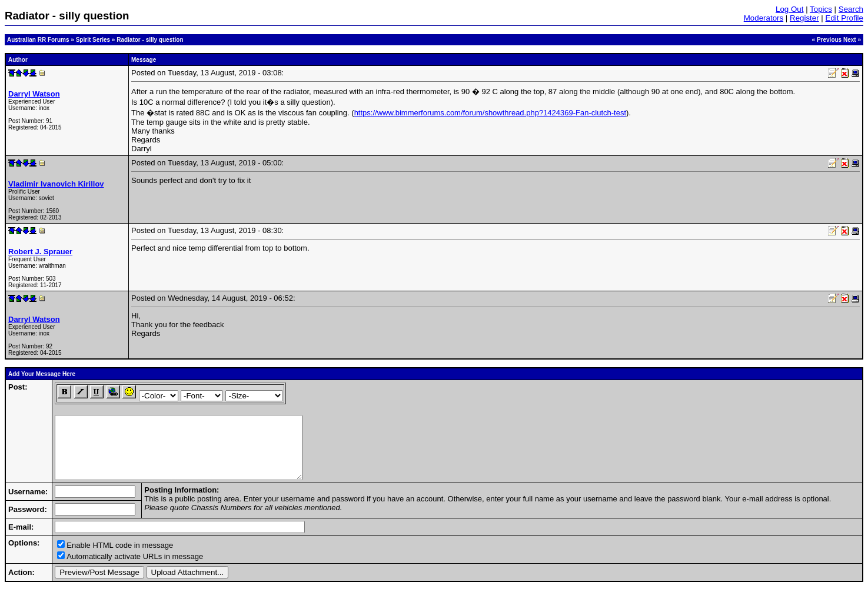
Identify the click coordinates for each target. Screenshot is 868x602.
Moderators (764, 18)
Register (804, 18)
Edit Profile (844, 18)
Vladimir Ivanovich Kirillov (56, 184)
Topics (821, 9)
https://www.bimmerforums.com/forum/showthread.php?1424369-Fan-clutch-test (490, 113)
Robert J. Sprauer (40, 252)
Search (851, 9)
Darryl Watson (34, 94)
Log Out (789, 9)
